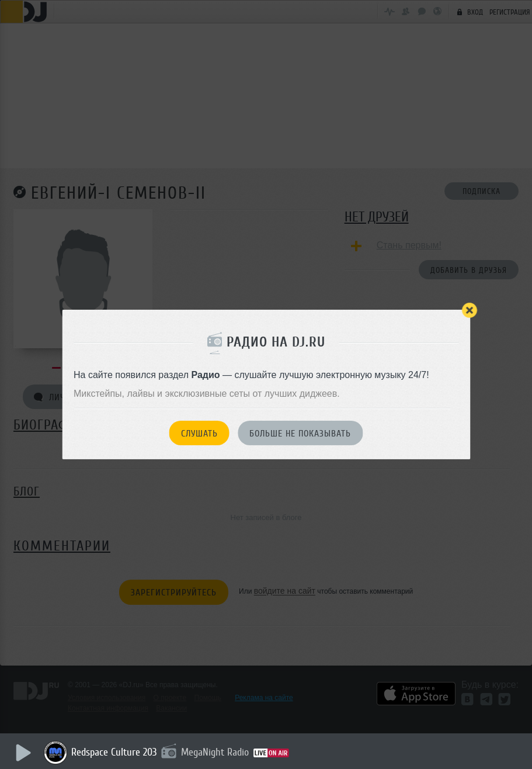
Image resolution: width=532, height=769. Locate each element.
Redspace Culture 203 (114, 752)
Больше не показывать (300, 434)
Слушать (199, 434)
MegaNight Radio (215, 752)
